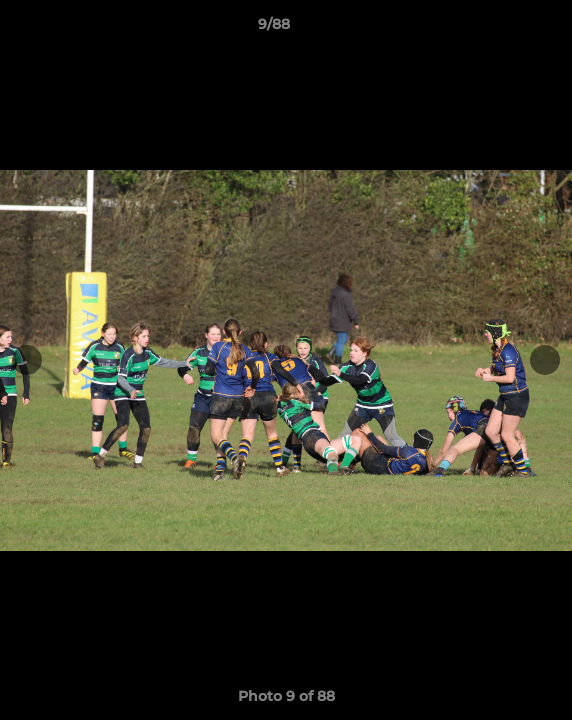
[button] (500, 29)
